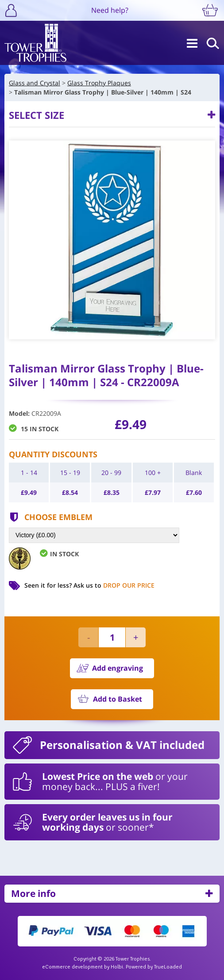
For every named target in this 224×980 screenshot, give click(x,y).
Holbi (117, 967)
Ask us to (114, 585)
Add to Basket (118, 699)
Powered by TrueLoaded (154, 967)
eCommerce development (72, 967)
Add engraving (118, 668)
